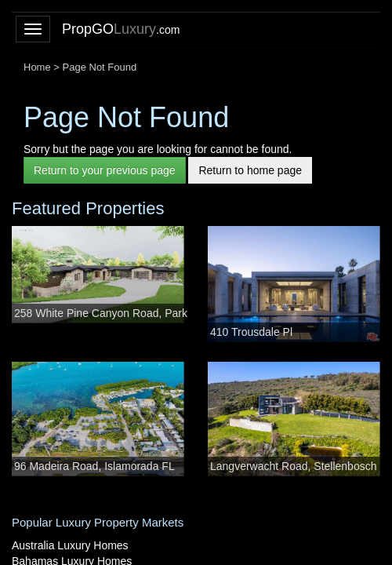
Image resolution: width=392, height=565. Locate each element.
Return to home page (250, 170)
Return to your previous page (105, 170)
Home (37, 67)
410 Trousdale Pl (251, 332)
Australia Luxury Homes (70, 545)
